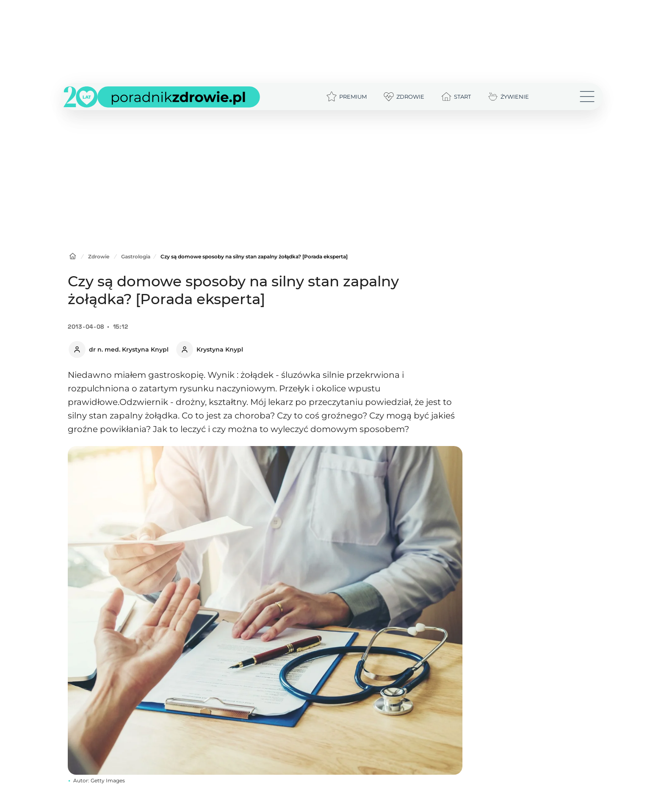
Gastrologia (136, 256)
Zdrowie (99, 256)
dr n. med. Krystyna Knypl (129, 349)
